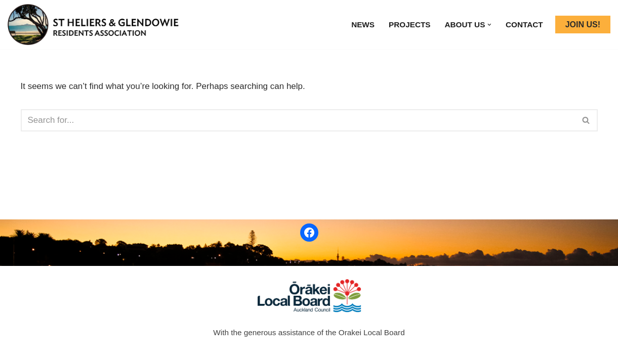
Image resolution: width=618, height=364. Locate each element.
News (363, 25)
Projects (409, 25)
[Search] (298, 120)
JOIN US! (583, 25)
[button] (489, 25)
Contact (524, 25)
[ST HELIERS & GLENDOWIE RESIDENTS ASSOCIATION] (96, 25)
